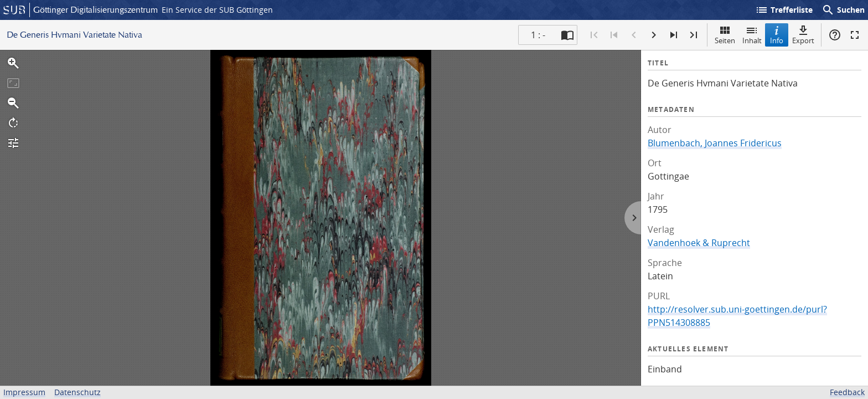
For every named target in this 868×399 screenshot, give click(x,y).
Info (777, 35)
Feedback (847, 392)
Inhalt (752, 35)
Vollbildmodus (855, 35)
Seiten (725, 35)
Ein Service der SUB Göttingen (217, 10)
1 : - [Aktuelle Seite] (538, 35)
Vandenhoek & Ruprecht (699, 243)
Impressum (24, 392)
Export (803, 35)
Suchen (843, 10)
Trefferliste (784, 10)
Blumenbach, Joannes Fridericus (715, 143)
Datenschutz (77, 392)
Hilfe (835, 35)
